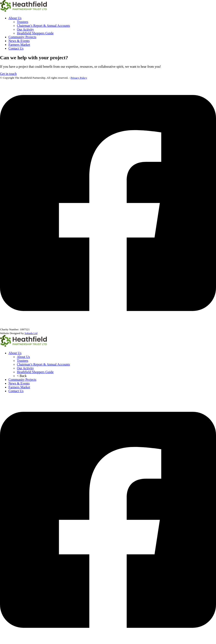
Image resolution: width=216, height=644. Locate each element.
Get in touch (8, 74)
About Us (15, 18)
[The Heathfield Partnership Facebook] (108, 642)
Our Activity (25, 29)
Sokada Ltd (31, 333)
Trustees (23, 22)
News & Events (19, 41)
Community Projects (22, 37)
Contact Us (16, 48)
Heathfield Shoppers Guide (35, 33)
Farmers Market (19, 45)
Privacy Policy (79, 78)
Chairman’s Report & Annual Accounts (43, 26)
